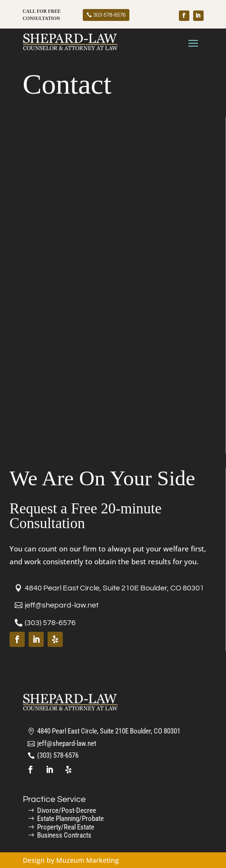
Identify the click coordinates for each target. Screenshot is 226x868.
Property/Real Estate (66, 827)
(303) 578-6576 (50, 623)
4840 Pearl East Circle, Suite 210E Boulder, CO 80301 (114, 588)
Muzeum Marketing (88, 860)
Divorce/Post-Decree (67, 810)
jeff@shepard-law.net (62, 605)
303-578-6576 (109, 15)
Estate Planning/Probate (70, 819)
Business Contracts (64, 835)
